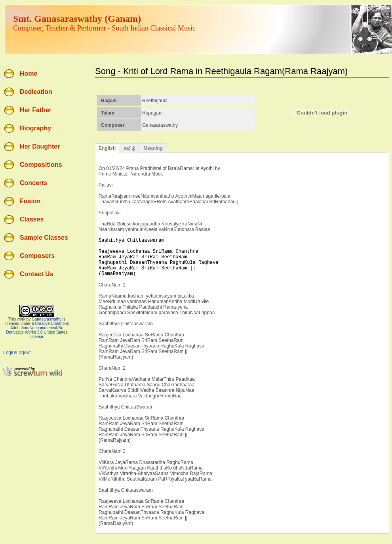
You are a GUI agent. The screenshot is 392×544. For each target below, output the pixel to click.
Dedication (36, 92)
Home (29, 73)
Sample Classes (44, 238)
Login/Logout (17, 353)
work (21, 319)
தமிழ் (129, 148)
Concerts (33, 183)
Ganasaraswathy (47, 319)
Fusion (30, 201)
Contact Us (36, 274)
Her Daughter (40, 146)
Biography (35, 128)
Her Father (36, 110)
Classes (32, 219)
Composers (37, 256)
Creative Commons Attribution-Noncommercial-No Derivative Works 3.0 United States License (38, 330)
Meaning (153, 148)
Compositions (41, 165)
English (107, 148)
